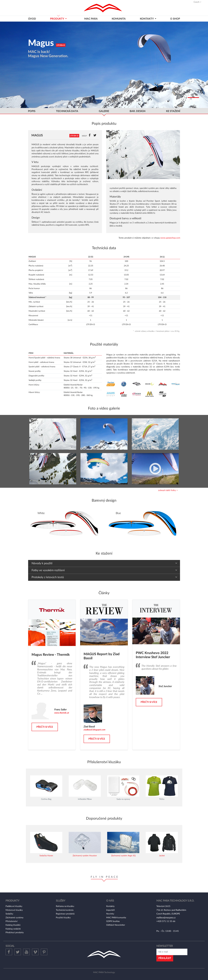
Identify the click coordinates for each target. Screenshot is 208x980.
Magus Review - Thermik (51, 655)
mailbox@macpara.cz (166, 918)
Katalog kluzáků (13, 925)
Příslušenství (12, 921)
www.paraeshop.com (170, 238)
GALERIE (104, 111)
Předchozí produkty (15, 933)
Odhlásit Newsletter (116, 925)
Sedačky (9, 914)
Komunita (119, 19)
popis (32, 111)
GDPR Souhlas (113, 921)
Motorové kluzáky (14, 910)
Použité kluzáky (63, 918)
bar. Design (138, 111)
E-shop (175, 19)
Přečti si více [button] (45, 727)
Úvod (32, 19)
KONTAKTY (147, 19)
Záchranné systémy (15, 918)
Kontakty (110, 906)
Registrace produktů (65, 914)
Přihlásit (165, 958)
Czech (197, 2)
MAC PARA (91, 19)
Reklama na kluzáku (65, 906)
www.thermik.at (62, 713)
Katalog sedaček (13, 929)
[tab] (104, 490)
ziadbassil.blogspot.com (94, 730)
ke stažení (173, 111)
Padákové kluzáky (14, 906)
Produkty (57, 19)
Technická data (67, 111)
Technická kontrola (65, 910)
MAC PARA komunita (116, 918)
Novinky (110, 914)
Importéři (110, 910)
